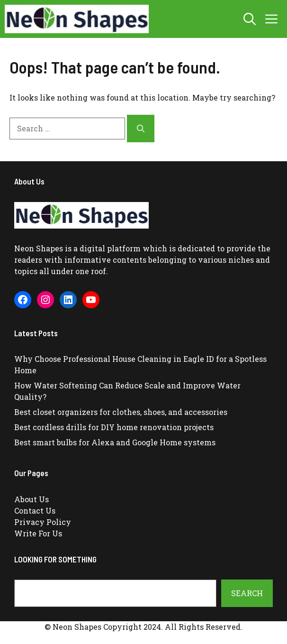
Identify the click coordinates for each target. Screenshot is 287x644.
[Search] (141, 129)
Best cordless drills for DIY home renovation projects (114, 427)
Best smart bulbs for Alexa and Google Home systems (115, 442)
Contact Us (35, 511)
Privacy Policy (43, 522)
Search (247, 593)
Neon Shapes (39, 248)
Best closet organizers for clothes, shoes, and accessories (121, 412)
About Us (31, 499)
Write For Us (38, 533)
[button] (250, 19)
